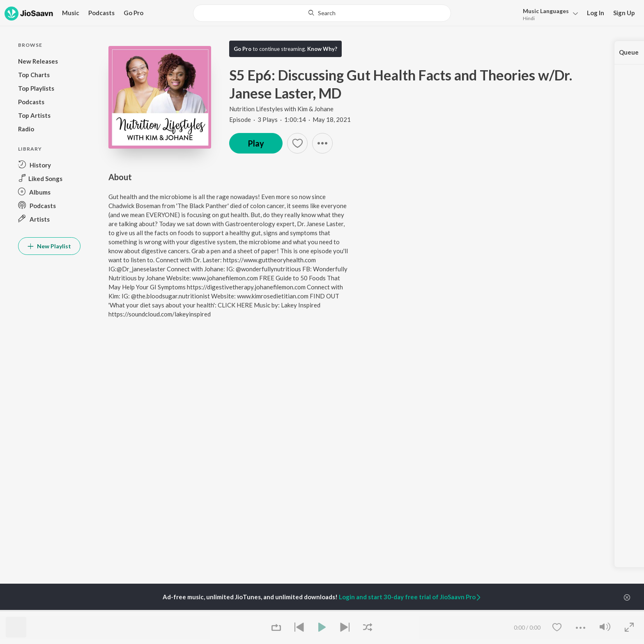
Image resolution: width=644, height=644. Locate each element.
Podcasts (101, 13)
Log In (596, 13)
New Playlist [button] (49, 246)
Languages (546, 11)
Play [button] (256, 143)
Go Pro (133, 13)
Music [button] (71, 13)
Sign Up (624, 13)
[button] (548, 14)
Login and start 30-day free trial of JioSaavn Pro (410, 597)
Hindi (529, 18)
